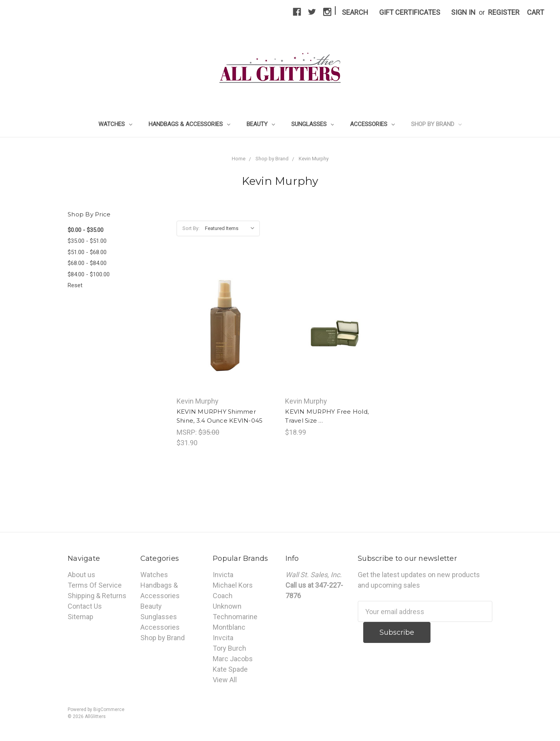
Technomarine (235, 617)
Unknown (227, 606)
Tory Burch (229, 648)
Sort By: (191, 228)
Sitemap (80, 617)
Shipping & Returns (97, 596)
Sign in (463, 12)
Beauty (261, 124)
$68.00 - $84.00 (87, 263)
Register (504, 12)
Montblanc (229, 627)
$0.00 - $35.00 (86, 230)
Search (355, 12)
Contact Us (85, 606)
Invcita (223, 638)
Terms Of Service (95, 585)
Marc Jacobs (233, 659)
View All (225, 680)
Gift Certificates (410, 12)
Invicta (223, 575)
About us (81, 575)
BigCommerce (109, 709)
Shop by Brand (436, 124)
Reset (75, 285)
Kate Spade (230, 669)
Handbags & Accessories (189, 124)
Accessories (372, 124)
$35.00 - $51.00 (87, 241)
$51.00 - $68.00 (87, 252)
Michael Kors (233, 585)
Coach (223, 596)
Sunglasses (313, 124)
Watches (115, 124)
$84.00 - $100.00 (89, 274)
